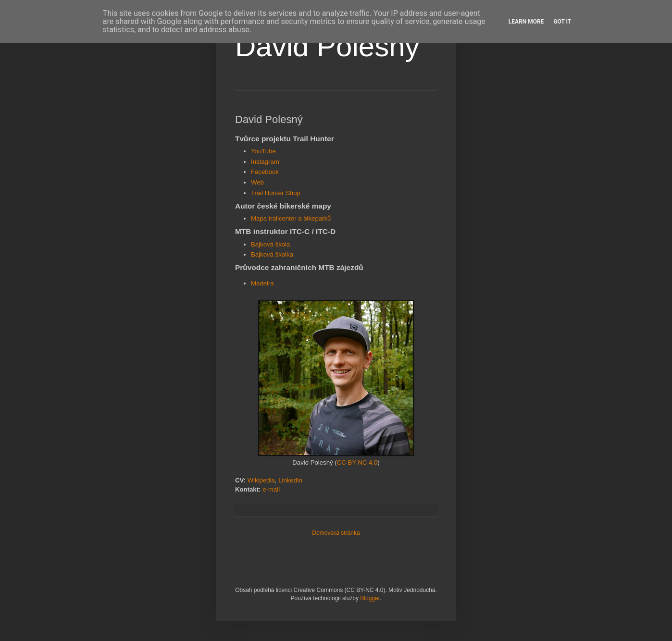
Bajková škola (270, 244)
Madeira (262, 283)
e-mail (271, 489)
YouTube (263, 151)
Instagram (265, 162)
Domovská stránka (336, 533)
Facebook (265, 172)
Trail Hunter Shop (276, 193)
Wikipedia (261, 480)
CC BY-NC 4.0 (357, 462)
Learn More (526, 22)
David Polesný (327, 46)
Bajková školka (272, 254)
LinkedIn (290, 480)
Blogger (370, 598)
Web (257, 182)
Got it (562, 22)
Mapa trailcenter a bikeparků (291, 218)
